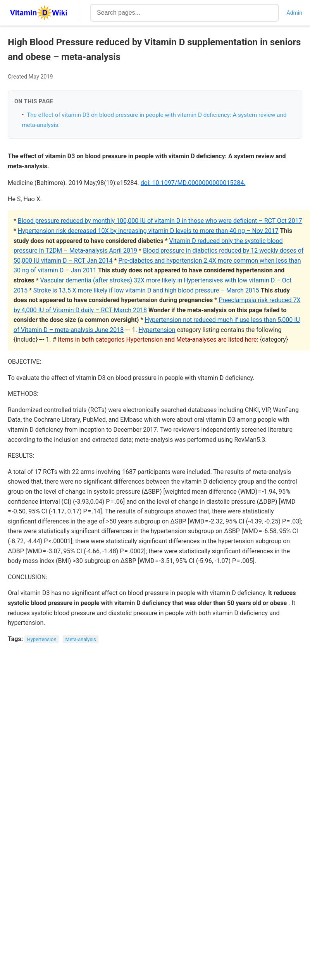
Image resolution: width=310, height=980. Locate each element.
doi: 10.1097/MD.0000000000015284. (193, 183)
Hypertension (157, 330)
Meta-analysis (81, 639)
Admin (294, 13)
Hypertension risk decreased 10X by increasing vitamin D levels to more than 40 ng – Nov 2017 (148, 231)
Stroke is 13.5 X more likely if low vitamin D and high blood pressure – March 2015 (146, 290)
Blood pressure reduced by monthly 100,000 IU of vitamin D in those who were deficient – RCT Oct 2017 (160, 221)
